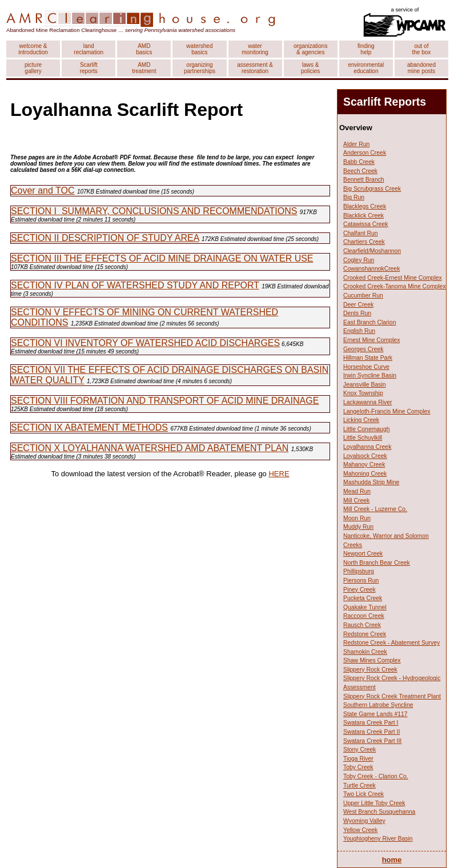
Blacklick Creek (363, 216)
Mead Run (357, 491)
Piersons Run (361, 580)
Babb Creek (359, 162)
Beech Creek (360, 171)
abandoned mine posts (421, 68)
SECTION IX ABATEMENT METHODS (89, 427)
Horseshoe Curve (366, 367)
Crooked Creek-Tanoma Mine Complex (395, 286)
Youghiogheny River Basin (378, 839)
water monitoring (255, 49)
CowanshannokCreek (371, 269)
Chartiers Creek (364, 242)
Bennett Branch (364, 180)
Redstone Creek (365, 634)
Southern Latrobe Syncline (378, 705)
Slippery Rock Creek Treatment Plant (392, 696)
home (392, 860)
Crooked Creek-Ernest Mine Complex (393, 278)
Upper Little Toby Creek (374, 803)
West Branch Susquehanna (379, 812)
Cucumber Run (363, 296)
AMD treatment (144, 68)
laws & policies (310, 68)
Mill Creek (356, 501)
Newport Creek (363, 554)
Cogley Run (359, 260)
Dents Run (357, 313)
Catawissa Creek (366, 224)
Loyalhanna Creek (367, 447)
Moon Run (357, 518)
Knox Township (363, 393)
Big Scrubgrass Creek (372, 189)
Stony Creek (359, 750)
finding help (366, 49)
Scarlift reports (89, 68)
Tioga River (358, 759)
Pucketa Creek (363, 598)
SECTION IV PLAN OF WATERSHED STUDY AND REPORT (135, 285)
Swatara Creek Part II (371, 732)
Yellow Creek (360, 830)
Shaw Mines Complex (372, 660)
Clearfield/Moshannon (372, 251)
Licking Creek (361, 420)
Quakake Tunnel (365, 607)
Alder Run (356, 144)
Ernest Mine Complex (371, 340)
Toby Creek (358, 767)
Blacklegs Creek (365, 206)
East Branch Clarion (369, 322)
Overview (356, 128)
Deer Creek (358, 305)
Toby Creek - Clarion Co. (376, 776)
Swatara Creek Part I (371, 723)
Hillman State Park (368, 358)
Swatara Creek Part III (372, 741)
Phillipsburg (359, 571)
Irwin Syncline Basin (370, 375)
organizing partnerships (200, 68)
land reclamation (89, 49)
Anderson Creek (365, 153)
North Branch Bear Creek (377, 563)
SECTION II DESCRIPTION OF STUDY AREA (105, 238)
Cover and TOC (43, 190)
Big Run (354, 197)
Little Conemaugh (366, 429)
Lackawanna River (367, 402)
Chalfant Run (361, 233)
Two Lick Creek (363, 794)
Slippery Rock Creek (370, 670)
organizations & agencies (310, 49)
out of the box (422, 49)
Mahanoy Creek (364, 465)
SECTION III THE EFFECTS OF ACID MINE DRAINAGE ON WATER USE (162, 258)
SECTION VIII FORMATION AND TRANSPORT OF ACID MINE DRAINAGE (165, 401)
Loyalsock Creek (365, 456)
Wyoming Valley (364, 821)
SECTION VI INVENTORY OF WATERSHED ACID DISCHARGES (145, 343)
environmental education (366, 68)
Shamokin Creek (365, 652)
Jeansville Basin (365, 385)
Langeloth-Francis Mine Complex (387, 411)
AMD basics (144, 49)
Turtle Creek (359, 785)
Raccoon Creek (364, 616)
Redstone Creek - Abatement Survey (391, 643)
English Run (359, 331)
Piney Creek (359, 590)
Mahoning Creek (365, 474)
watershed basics (199, 49)
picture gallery (33, 68)
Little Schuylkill (363, 438)
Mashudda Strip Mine (371, 482)
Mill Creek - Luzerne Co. (375, 509)
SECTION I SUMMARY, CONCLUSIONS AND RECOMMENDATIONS (154, 211)
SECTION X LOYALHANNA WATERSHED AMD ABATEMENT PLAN (150, 448)
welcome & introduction (33, 49)
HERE (279, 474)
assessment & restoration (255, 68)
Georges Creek (363, 349)
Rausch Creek (362, 625)
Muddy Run (358, 527)
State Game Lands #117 (375, 714)
